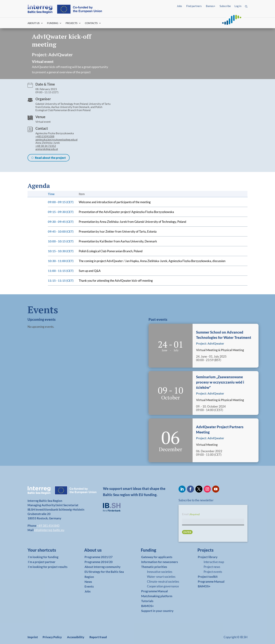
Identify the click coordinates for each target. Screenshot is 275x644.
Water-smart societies (161, 577)
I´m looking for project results (48, 567)
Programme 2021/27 (99, 557)
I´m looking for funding (43, 557)
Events (89, 586)
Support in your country (157, 611)
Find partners (194, 6)
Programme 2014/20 (99, 562)
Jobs (179, 6)
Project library (208, 557)
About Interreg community (103, 567)
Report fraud (98, 637)
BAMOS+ (147, 606)
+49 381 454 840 (48, 526)
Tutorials (147, 601)
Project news (212, 567)
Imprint (33, 637)
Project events (213, 572)
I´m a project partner (42, 562)
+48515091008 (45, 136)
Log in (238, 6)
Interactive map (214, 562)
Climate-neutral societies (163, 582)
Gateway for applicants (157, 557)
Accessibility (76, 637)
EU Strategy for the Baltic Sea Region (104, 574)
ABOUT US (34, 23)
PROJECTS (72, 23)
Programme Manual (155, 591)
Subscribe (225, 6)
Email (191, 514)
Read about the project (50, 158)
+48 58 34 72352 (46, 146)
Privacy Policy (52, 637)
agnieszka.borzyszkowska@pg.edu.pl (56, 140)
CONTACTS (91, 23)
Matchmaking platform (157, 596)
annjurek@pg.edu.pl (47, 149)
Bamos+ (211, 6)
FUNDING (53, 23)
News (88, 582)
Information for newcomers (160, 562)
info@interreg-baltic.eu (49, 530)
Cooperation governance (163, 586)
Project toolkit (208, 577)
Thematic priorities (154, 567)
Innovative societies (160, 572)
